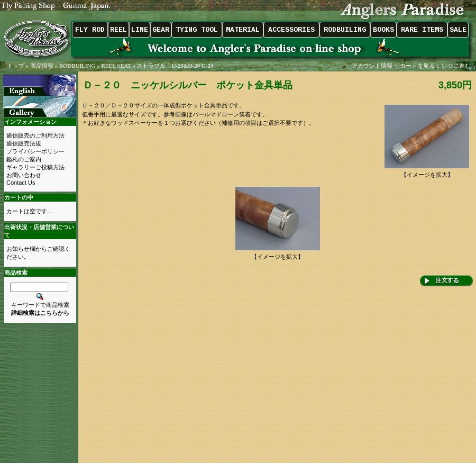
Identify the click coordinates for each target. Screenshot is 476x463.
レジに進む (457, 66)
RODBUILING (77, 66)
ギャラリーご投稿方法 (35, 167)
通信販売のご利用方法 (35, 135)
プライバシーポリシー (35, 151)
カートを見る (417, 66)
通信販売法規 (24, 143)
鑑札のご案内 (24, 159)
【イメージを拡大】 (427, 172)
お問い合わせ (24, 175)
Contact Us (21, 183)
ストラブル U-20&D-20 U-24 (175, 66)
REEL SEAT (116, 66)
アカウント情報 (372, 66)
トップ (16, 66)
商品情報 (42, 66)
